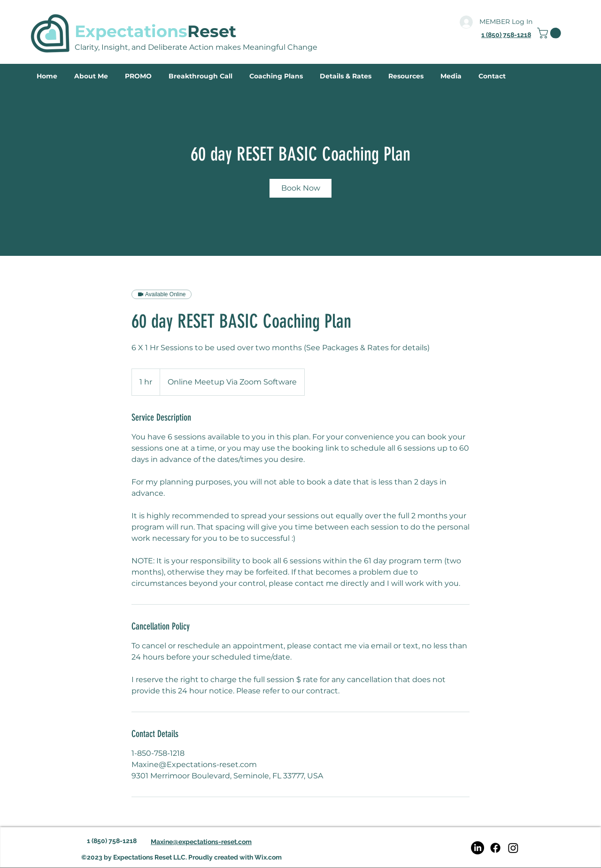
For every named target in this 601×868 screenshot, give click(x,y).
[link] (550, 33)
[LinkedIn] (478, 848)
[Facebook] (495, 848)
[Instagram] (513, 848)
